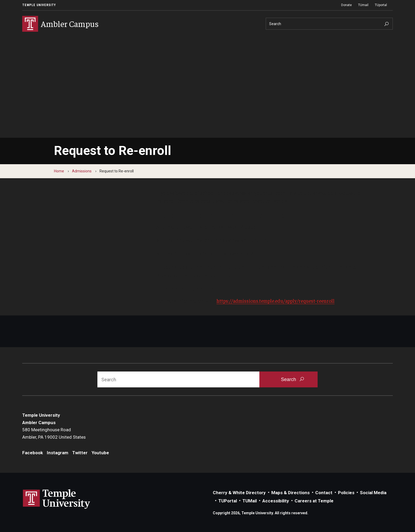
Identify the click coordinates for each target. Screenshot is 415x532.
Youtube (100, 453)
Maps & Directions (290, 493)
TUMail (250, 501)
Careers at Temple (314, 501)
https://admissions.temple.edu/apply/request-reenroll (276, 301)
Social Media (373, 493)
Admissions (82, 171)
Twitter (80, 453)
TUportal (381, 5)
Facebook (33, 453)
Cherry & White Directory (239, 493)
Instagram (58, 453)
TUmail (363, 5)
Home (59, 171)
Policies (346, 493)
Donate (346, 5)
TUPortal (228, 501)
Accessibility (276, 501)
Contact (324, 493)
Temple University (39, 5)
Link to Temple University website (57, 499)
